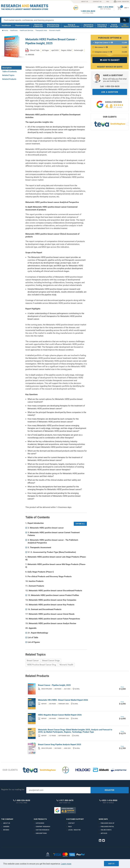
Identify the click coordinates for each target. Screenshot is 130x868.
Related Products (9, 79)
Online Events (106, 830)
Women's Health (66, 665)
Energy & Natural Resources (72, 26)
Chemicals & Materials (38, 26)
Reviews (6, 830)
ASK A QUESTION (110, 92)
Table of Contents (9, 72)
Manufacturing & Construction (53, 26)
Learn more (66, 864)
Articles (104, 833)
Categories (40, 823)
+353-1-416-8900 (105, 7)
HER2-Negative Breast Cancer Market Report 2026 (60, 715)
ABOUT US (85, 2)
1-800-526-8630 (88, 11)
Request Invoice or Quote (110, 67)
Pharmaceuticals (22, 25)
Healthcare (6, 25)
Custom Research (42, 830)
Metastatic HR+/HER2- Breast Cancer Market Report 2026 (63, 700)
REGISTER (110, 790)
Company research (43, 827)
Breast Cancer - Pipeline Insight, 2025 (54, 685)
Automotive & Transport (88, 26)
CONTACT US (97, 2)
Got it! (111, 864)
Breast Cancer (33, 661)
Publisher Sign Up (107, 823)
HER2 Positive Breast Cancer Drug (42, 665)
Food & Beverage (114, 26)
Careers (6, 827)
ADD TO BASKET (110, 60)
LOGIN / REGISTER (121, 2)
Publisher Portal (107, 827)
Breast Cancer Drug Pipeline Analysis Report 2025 (60, 745)
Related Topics (8, 75)
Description (7, 68)
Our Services (125, 26)
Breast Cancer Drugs (51, 661)
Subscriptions (41, 833)
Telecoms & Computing (102, 26)
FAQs (70, 827)
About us (7, 823)
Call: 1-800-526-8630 (110, 86)
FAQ (108, 2)
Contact (71, 823)
